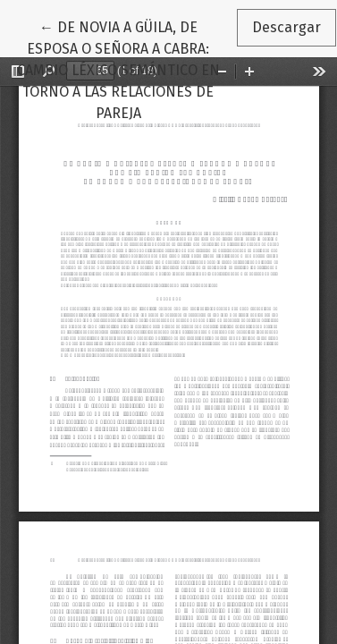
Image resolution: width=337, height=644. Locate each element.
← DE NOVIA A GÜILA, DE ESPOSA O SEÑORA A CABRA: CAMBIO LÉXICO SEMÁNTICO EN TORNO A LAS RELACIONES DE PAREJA (126, 69)
